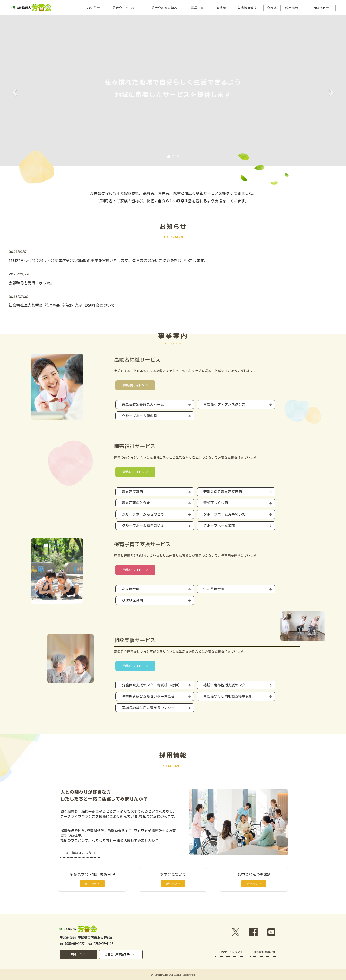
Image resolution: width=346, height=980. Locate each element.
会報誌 (272, 8)
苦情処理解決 (247, 8)
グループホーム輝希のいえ (143, 526)
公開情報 (219, 8)
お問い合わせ (319, 8)
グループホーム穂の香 (139, 416)
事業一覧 (197, 8)
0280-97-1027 (75, 944)
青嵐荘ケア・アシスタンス (224, 405)
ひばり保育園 (132, 600)
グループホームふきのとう (143, 514)
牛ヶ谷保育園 (214, 589)
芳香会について (124, 8)
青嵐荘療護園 (132, 492)
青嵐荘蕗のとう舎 (136, 503)
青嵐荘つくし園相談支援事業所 (228, 696)
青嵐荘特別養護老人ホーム (143, 405)
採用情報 (292, 8)
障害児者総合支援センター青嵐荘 (148, 696)
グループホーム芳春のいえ (224, 514)
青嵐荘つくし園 (216, 503)
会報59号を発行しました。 (31, 283)
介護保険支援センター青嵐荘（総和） (152, 685)
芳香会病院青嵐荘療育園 (223, 492)
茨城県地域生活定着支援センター (148, 708)
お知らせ (94, 8)
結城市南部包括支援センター (226, 685)
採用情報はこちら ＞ (81, 853)
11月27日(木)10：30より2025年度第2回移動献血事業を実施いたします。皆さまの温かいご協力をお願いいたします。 (108, 261)
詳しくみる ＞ (92, 883)
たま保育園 (131, 589)
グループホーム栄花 (219, 526)
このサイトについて (231, 952)
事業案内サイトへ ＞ (135, 385)
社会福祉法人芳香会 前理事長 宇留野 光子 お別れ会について (62, 305)
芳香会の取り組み (164, 8)
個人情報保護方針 (264, 952)
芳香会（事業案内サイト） (121, 954)
